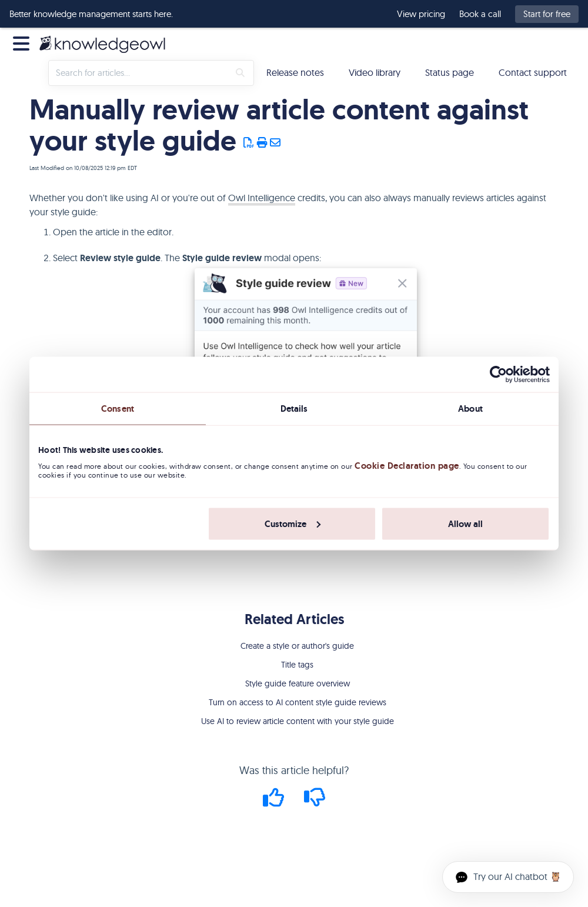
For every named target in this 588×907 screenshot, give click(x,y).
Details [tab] (294, 409)
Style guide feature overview (298, 683)
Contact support (533, 72)
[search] (139, 73)
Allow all (465, 523)
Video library (375, 72)
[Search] (240, 73)
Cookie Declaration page (407, 466)
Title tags (297, 665)
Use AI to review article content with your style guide (298, 721)
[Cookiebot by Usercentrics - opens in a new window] (498, 375)
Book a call (480, 14)
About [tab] (470, 409)
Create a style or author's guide (297, 646)
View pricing (421, 14)
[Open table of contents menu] (24, 42)
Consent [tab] (118, 409)
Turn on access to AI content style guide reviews (298, 702)
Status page (450, 72)
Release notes (295, 72)
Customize (293, 523)
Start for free (547, 14)
